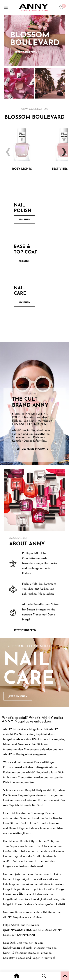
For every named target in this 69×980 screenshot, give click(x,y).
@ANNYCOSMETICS (17, 930)
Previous (7, 149)
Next (62, 149)
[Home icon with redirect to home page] (16, 976)
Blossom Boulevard (35, 39)
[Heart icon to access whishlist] (62, 9)
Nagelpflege (12, 889)
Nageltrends (12, 739)
